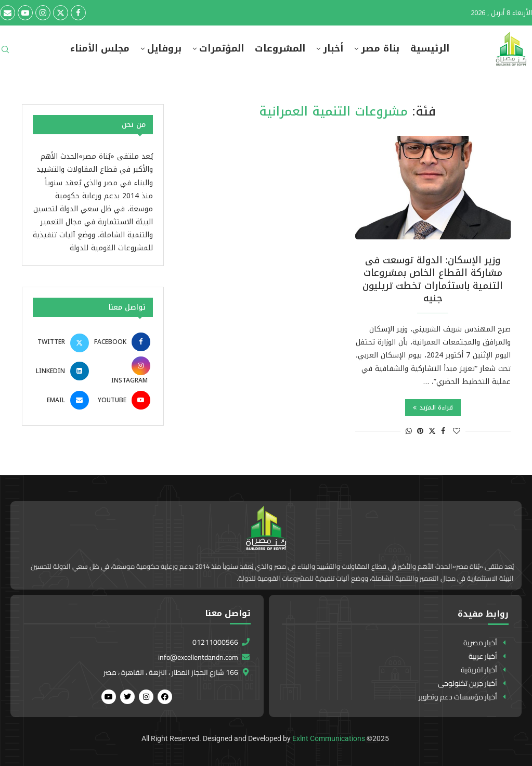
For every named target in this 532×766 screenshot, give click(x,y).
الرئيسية (430, 49)
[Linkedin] (62, 371)
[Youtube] (25, 13)
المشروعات (280, 49)
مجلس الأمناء (100, 49)
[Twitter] (61, 13)
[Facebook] (78, 13)
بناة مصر (380, 49)
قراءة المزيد (433, 407)
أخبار (333, 49)
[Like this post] (457, 431)
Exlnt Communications (329, 738)
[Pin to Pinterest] (420, 431)
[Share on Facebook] (443, 431)
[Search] (5, 53)
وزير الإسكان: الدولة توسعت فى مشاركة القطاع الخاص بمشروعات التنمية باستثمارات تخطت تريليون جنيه (433, 279)
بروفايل (164, 49)
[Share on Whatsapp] (409, 431)
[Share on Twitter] (432, 431)
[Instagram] (43, 13)
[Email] (8, 13)
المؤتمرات (222, 49)
